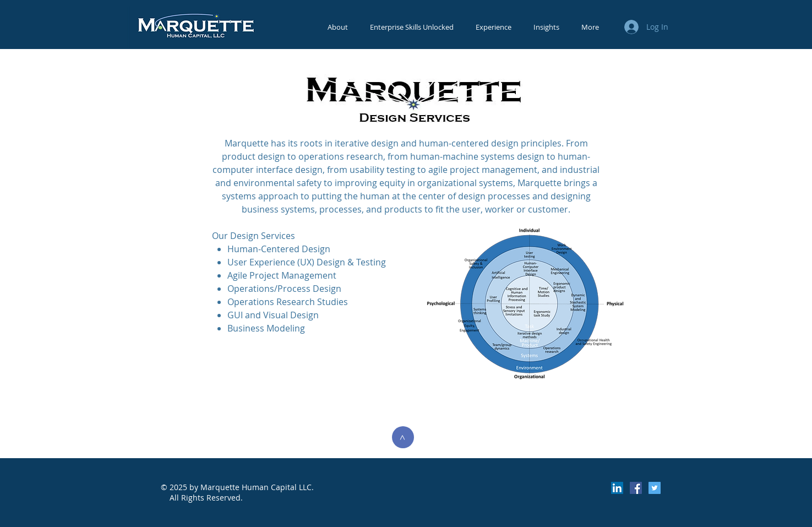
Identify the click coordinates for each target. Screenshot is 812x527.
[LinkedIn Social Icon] (617, 488)
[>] (403, 437)
